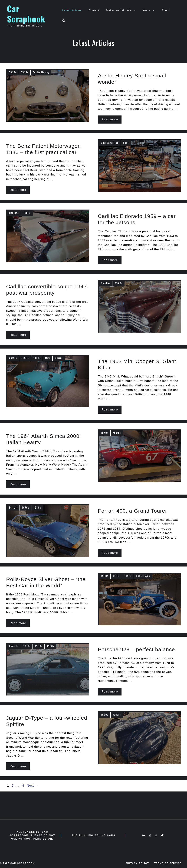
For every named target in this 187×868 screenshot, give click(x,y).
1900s (105, 576)
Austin (13, 358)
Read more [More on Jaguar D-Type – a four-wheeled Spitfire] (18, 766)
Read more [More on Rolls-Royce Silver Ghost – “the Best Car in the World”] (18, 623)
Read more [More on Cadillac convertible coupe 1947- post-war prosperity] (18, 335)
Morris (59, 358)
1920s (128, 576)
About (166, 10)
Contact (94, 10)
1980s (37, 507)
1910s (116, 576)
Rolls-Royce (143, 576)
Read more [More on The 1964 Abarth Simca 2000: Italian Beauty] (18, 484)
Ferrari (13, 507)
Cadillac (14, 213)
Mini (48, 358)
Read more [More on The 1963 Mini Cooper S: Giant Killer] (110, 410)
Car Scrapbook (26, 14)
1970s (26, 507)
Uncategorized (110, 143)
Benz (126, 143)
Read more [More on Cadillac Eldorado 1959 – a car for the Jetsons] (110, 260)
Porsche (14, 646)
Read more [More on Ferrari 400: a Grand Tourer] (110, 553)
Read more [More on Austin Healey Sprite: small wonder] (110, 119)
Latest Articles (72, 10)
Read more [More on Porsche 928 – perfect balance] (110, 692)
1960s (25, 72)
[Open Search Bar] (64, 21)
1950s (13, 72)
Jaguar (117, 714)
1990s (51, 646)
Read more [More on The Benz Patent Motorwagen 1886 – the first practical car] (18, 190)
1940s (119, 283)
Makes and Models (123, 10)
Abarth (117, 433)
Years (150, 10)
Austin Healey (41, 72)
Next (32, 786)
